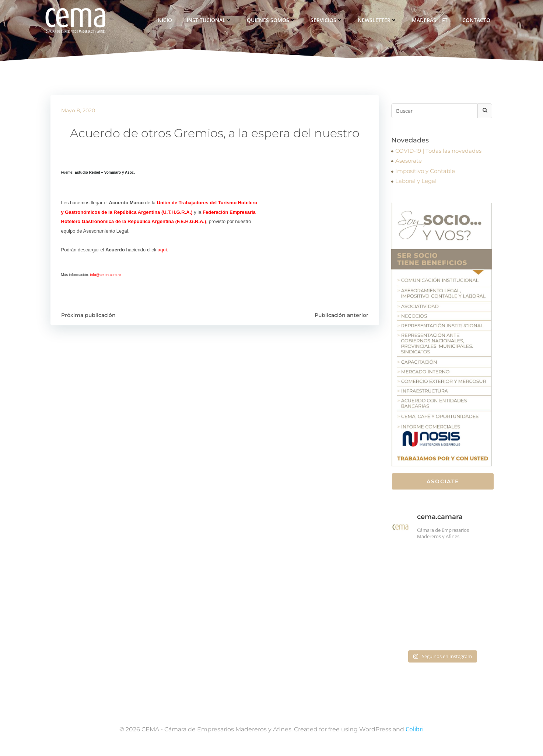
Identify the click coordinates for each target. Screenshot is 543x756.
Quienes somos (272, 20)
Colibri (415, 734)
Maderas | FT (430, 20)
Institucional (210, 20)
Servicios (327, 20)
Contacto (477, 20)
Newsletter (378, 20)
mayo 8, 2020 (78, 112)
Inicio (165, 20)
